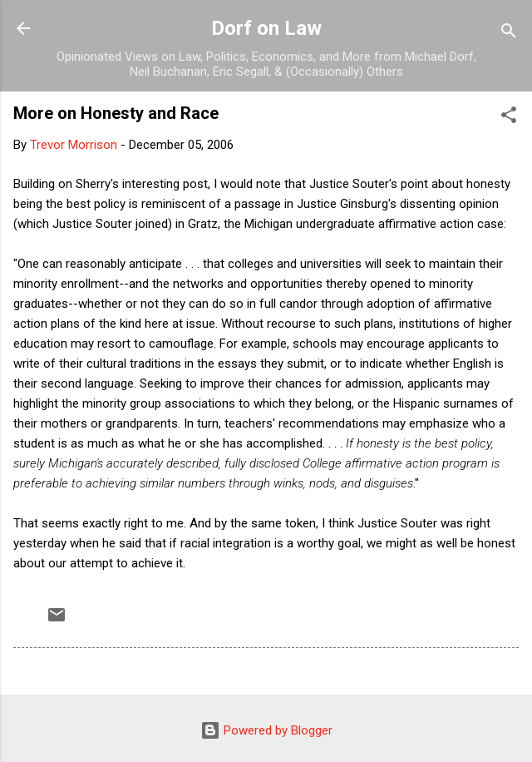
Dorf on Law (266, 28)
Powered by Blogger (266, 730)
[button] (509, 118)
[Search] (509, 34)
